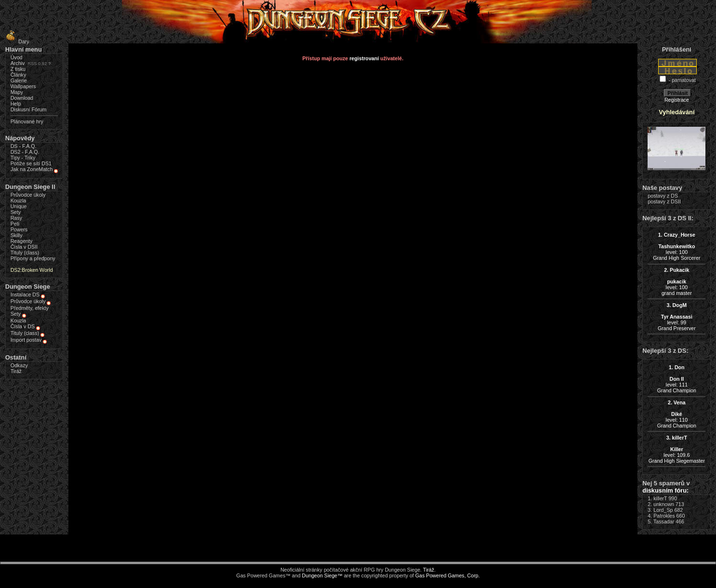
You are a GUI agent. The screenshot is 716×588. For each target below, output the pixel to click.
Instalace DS (25, 294)
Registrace (677, 100)
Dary (16, 41)
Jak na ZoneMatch (32, 169)
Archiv (18, 63)
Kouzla (19, 200)
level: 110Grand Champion (677, 414)
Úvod (17, 57)
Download (22, 98)
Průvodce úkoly (28, 195)
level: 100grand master (677, 281)
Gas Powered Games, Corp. (448, 575)
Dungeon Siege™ (322, 575)
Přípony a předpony (33, 258)
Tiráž (16, 371)
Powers (19, 229)
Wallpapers (23, 86)
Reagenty (22, 241)
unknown (664, 504)
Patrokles (664, 516)
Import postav (26, 340)
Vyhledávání (676, 112)
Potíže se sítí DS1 (31, 163)
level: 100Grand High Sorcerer (676, 246)
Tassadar (664, 521)
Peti (15, 224)
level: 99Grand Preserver (677, 317)
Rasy (16, 218)
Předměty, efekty (30, 308)
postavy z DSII (664, 201)
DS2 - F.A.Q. (25, 152)
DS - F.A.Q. (24, 146)
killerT (660, 498)
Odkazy (19, 365)
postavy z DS (663, 196)
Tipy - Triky (23, 158)
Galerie (19, 80)
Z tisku (18, 69)
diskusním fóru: (665, 490)
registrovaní (364, 58)
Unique (19, 206)
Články (19, 75)
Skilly (17, 235)
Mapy (17, 92)
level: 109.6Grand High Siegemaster (677, 449)
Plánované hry (27, 121)
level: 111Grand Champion (677, 379)
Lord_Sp (663, 510)
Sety (16, 212)
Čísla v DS (23, 326)
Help (16, 104)
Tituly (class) (25, 253)
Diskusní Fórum (29, 109)
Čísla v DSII (24, 247)
